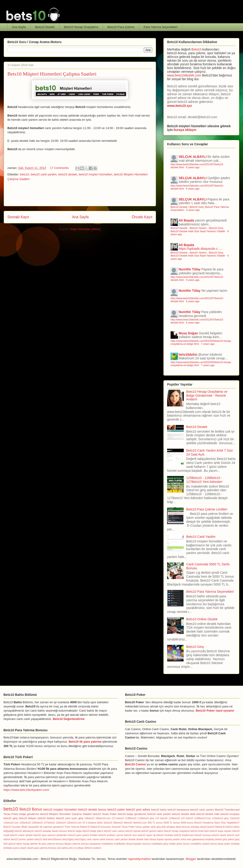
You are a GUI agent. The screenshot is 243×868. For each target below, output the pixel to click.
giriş (81, 818)
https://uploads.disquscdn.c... (200, 249)
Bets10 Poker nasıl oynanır (215, 711)
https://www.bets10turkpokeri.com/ (26, 790)
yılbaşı (80, 848)
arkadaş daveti (199, 827)
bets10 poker (116, 809)
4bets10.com (140, 823)
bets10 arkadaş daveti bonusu (51, 831)
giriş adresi (228, 839)
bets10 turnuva (202, 835)
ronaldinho (196, 844)
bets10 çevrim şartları (22, 839)
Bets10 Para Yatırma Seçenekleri (210, 592)
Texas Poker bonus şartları (136, 827)
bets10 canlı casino (114, 831)
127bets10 (49, 823)
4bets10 (128, 823)
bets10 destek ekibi (184, 814)
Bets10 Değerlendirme (69, 719)
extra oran (186, 839)
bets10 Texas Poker (105, 814)
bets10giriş (68, 839)
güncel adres (15, 844)
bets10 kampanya (178, 809)
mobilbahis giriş (159, 844)
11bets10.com (11, 823)
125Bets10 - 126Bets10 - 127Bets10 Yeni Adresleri (204, 480)
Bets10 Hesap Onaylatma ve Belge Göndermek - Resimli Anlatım (207, 396)
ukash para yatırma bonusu (42, 848)
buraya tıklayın (185, 130)
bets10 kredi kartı (200, 831)
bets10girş (80, 839)
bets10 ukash (219, 835)
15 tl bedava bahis (92, 823)
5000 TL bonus (172, 823)
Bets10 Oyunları (12, 827)
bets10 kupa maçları (221, 831)
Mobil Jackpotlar (30, 827)
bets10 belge (75, 831)
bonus (102, 809)
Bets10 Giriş (195, 647)
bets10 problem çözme (111, 835)
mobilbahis (107, 844)
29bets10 (118, 823)
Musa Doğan (188, 333)
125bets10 (25, 823)
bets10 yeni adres (138, 809)
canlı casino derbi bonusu (100, 839)
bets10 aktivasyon (24, 831)
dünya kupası (157, 839)
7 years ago (208, 344)
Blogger (191, 859)
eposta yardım (172, 839)
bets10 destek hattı (208, 814)
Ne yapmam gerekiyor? (52, 827)
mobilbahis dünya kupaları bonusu (132, 844)
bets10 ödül (41, 839)
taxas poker (224, 844)
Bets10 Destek (45, 27)
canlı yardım (121, 839)
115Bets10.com (202, 818)
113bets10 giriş (146, 818)
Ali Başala (186, 220)
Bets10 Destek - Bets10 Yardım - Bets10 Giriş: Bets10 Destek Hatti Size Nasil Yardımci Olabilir (198, 230)
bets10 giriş (11, 818)
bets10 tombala (165, 835)
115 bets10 (187, 818)
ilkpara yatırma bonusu (77, 844)
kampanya (95, 844)
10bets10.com (103, 818)
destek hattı (143, 839)
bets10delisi (188, 355)
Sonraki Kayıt (18, 217)
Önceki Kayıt (142, 217)
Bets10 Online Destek (202, 619)
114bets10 (174, 818)
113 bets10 (118, 818)
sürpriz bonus (210, 844)
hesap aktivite (30, 844)
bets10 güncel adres (152, 831)
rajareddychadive (139, 859)
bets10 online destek (21, 835)
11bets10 (235, 818)
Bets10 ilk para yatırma (85, 742)
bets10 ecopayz (230, 814)
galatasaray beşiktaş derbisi (207, 839)
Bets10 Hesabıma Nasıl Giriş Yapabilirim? (217, 823)
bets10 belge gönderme (132, 814)
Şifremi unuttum (93, 848)
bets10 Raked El (216, 827)
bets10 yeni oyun (67, 818)
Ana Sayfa (19, 27)
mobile (172, 844)
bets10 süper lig (147, 835)
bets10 (24, 174)
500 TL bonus (155, 823)
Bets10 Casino (135, 764)
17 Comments (59, 168)
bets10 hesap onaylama (177, 831)
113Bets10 (131, 818)
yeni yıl (72, 848)
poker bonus (183, 844)
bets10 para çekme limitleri (83, 835)
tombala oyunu (11, 848)
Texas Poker (11, 814)
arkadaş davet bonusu (178, 827)
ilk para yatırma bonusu (51, 844)
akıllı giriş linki (158, 827)
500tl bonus (187, 823)
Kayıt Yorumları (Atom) (85, 229)
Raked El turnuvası (100, 827)
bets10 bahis (159, 809)
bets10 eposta (133, 831)
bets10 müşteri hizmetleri (95, 174)
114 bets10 (161, 818)
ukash (23, 848)
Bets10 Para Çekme (121, 27)
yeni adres (62, 848)
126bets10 (37, 823)
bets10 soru (131, 835)
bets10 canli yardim (44, 174)
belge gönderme (29, 814)
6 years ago (193, 167)
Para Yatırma (72, 827)
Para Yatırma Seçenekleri (161, 27)
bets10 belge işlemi (93, 831)
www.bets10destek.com (184, 75)
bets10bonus (55, 839)
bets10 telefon (46, 818)
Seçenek (116, 827)
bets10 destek (68, 174)
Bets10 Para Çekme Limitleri (207, 509)
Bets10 (196, 49)
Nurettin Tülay (190, 269)
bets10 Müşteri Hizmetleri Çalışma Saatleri (66, 814)
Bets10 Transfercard (227, 809)
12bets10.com (74, 823)
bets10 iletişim (28, 818)
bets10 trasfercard (184, 835)
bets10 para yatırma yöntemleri (50, 835)
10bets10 (89, 818)
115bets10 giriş (220, 818)
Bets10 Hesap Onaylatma (81, 27)
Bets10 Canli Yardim (201, 537)
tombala (235, 844)
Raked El (85, 827)
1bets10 (108, 823)
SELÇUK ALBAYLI (193, 157)
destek (132, 839)
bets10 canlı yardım (202, 809)
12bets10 (61, 823)
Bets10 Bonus (31, 809)
